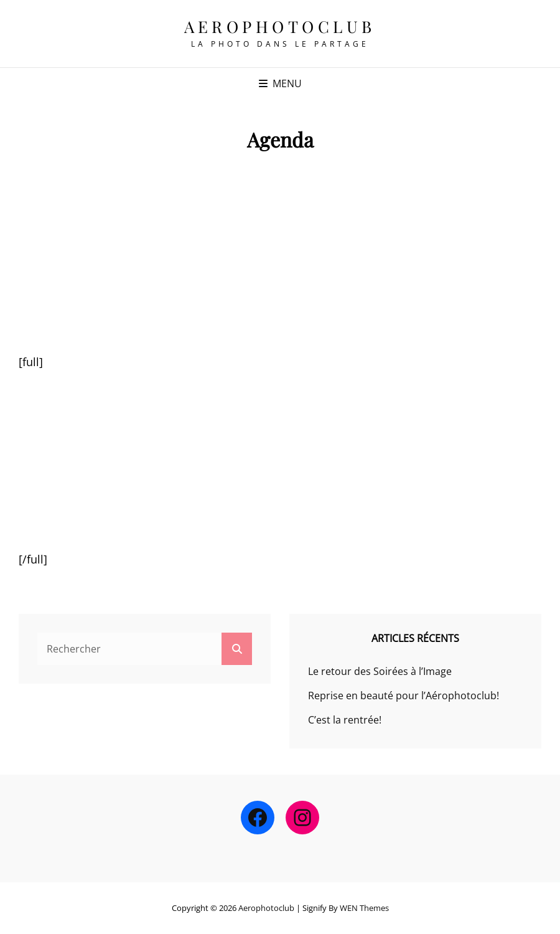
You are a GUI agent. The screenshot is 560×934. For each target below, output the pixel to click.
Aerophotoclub (280, 26)
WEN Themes (364, 908)
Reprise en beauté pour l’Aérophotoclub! (404, 696)
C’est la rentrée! (345, 720)
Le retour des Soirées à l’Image (380, 671)
